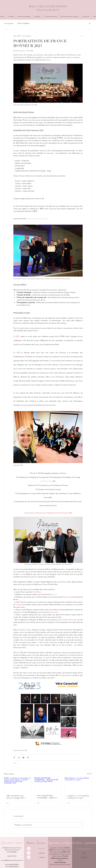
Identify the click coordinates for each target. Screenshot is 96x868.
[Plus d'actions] (81, 36)
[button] (90, 23)
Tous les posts (9, 23)
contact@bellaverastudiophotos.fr (12, 860)
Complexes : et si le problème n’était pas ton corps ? (78, 797)
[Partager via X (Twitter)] (19, 757)
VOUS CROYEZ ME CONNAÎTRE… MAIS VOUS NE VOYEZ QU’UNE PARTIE (48, 797)
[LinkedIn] (29, 857)
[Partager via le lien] (28, 757)
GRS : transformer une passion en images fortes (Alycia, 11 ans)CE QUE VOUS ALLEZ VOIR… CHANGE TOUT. (16, 797)
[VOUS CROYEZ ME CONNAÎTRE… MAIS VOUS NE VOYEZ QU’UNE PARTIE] (48, 785)
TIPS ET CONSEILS (23, 23)
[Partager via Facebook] (14, 757)
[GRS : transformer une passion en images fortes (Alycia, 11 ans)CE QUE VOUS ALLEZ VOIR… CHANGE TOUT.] (18, 785)
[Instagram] (29, 853)
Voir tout (89, 774)
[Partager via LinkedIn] (23, 757)
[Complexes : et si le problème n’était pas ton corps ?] (78, 785)
